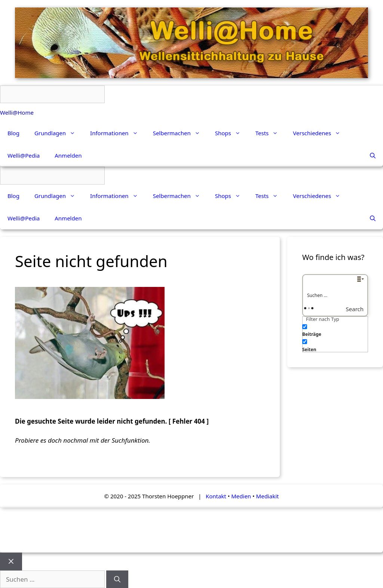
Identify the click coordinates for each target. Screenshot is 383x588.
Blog (13, 133)
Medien (241, 496)
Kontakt (216, 496)
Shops (232, 133)
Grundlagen (59, 133)
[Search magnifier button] (361, 309)
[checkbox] (340, 330)
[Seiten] (305, 342)
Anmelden (68, 155)
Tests (271, 133)
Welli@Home (17, 112)
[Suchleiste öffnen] (373, 155)
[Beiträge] (305, 327)
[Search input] (335, 295)
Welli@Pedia (24, 155)
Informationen (118, 133)
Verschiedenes (320, 133)
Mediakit (268, 496)
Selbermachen (180, 133)
